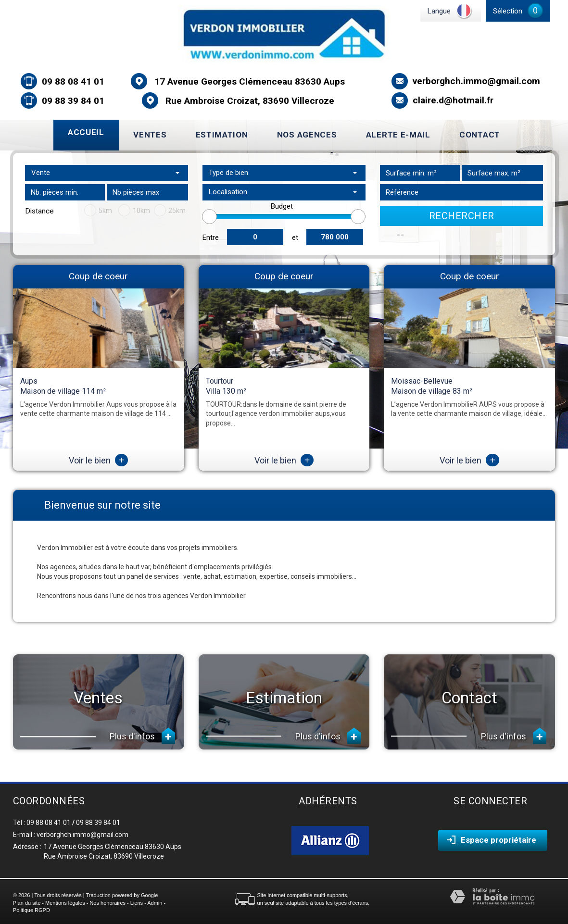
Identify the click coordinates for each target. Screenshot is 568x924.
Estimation (222, 135)
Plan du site (27, 903)
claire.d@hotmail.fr (453, 100)
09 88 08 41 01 (73, 81)
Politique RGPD (32, 910)
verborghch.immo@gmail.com (476, 81)
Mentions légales (65, 903)
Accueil (86, 132)
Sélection (508, 11)
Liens (137, 903)
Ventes (150, 135)
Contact (480, 135)
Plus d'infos (142, 736)
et (295, 237)
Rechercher (462, 216)
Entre (211, 237)
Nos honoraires (107, 903)
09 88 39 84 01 (73, 101)
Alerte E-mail (398, 135)
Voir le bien (99, 460)
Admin (155, 903)
